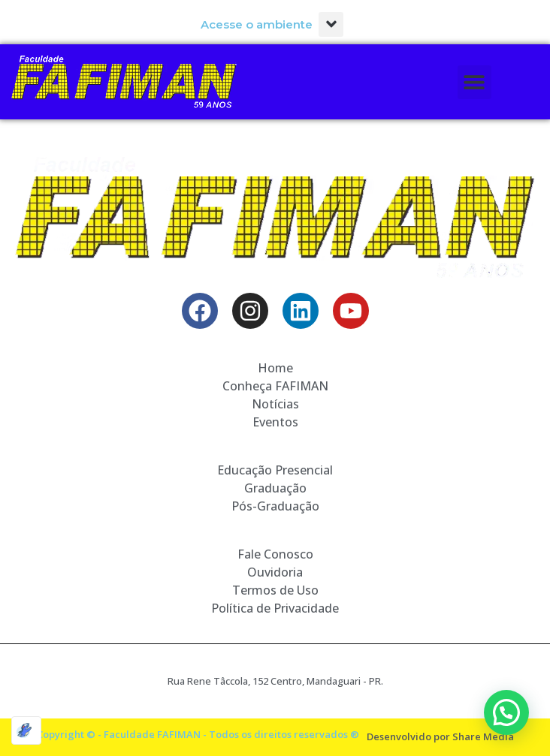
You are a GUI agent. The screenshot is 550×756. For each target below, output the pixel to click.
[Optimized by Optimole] (26, 730)
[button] (331, 24)
